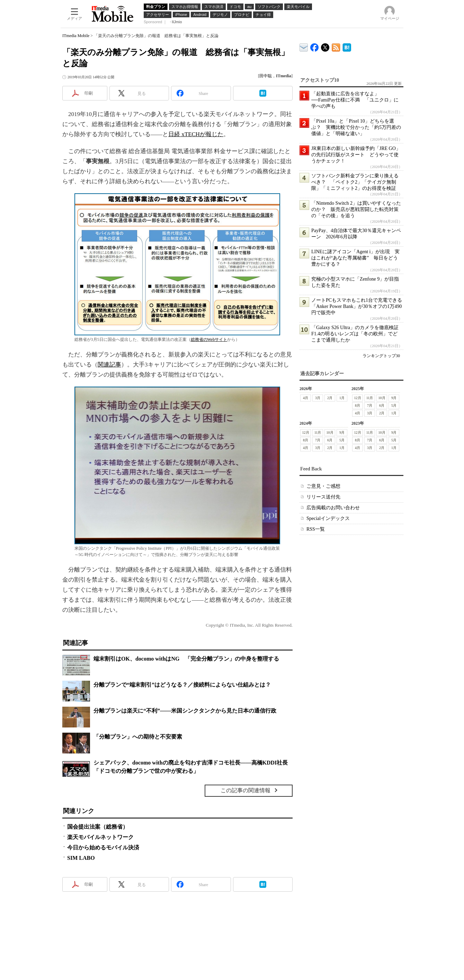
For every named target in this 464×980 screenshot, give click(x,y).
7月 (370, 405)
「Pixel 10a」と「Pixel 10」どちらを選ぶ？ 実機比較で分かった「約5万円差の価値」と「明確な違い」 (356, 127)
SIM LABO (81, 858)
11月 (370, 398)
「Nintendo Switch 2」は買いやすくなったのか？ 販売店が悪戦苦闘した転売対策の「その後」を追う (356, 209)
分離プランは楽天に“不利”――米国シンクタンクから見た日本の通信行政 (185, 711)
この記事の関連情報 (246, 790)
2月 (330, 398)
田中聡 (266, 76)
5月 (394, 405)
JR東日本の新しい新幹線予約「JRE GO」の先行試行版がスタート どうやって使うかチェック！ (356, 155)
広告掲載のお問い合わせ (333, 508)
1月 (342, 398)
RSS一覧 (316, 529)
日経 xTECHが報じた (196, 134)
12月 (358, 398)
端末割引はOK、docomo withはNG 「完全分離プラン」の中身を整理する (186, 659)
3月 (318, 398)
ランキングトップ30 (381, 356)
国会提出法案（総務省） (98, 827)
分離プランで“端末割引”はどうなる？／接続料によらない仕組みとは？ (182, 685)
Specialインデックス (328, 518)
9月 (394, 398)
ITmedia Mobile (76, 36)
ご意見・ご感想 (323, 486)
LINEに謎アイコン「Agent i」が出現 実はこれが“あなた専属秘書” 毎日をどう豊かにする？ (355, 258)
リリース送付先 (323, 497)
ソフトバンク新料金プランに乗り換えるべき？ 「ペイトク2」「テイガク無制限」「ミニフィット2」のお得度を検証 (355, 182)
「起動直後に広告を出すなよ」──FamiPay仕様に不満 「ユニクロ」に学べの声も (355, 100)
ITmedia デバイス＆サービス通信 (304, 46)
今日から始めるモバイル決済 (103, 847)
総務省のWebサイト (209, 339)
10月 (382, 398)
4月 (306, 398)
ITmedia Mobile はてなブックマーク (347, 46)
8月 (358, 405)
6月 (382, 405)
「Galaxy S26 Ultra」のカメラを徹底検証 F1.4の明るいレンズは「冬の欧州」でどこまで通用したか (357, 334)
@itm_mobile (325, 46)
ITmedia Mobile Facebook (315, 46)
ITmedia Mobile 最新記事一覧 (336, 46)
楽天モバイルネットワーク (100, 837)
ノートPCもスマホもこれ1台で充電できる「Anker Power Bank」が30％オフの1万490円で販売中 (357, 306)
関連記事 (109, 365)
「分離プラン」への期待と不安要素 (138, 737)
